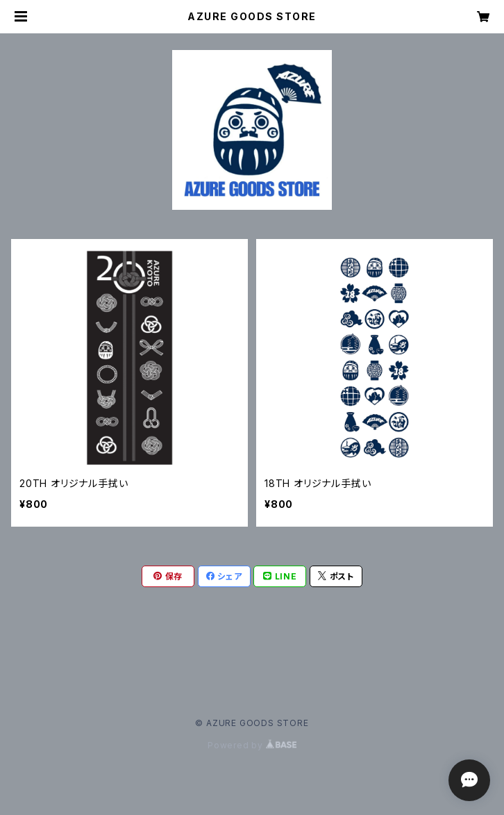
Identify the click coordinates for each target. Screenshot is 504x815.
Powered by (252, 745)
